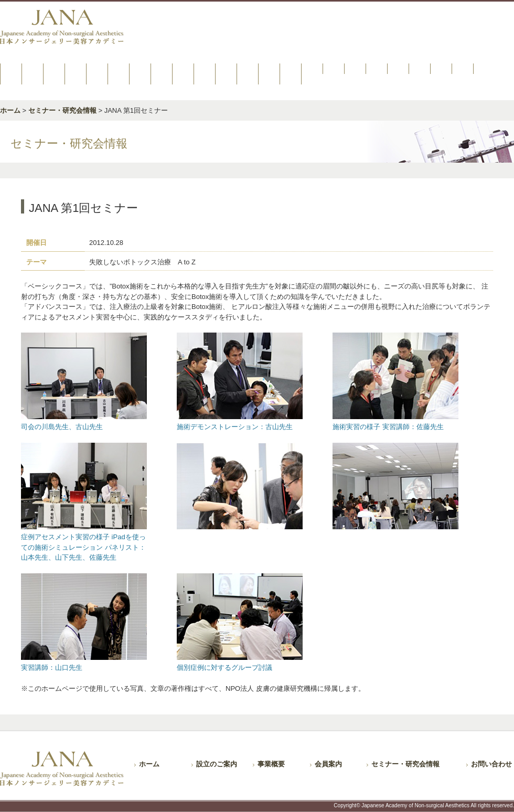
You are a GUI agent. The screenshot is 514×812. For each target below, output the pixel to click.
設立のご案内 (217, 764)
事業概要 (271, 764)
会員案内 (328, 764)
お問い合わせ (491, 764)
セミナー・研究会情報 (62, 110)
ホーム (10, 110)
